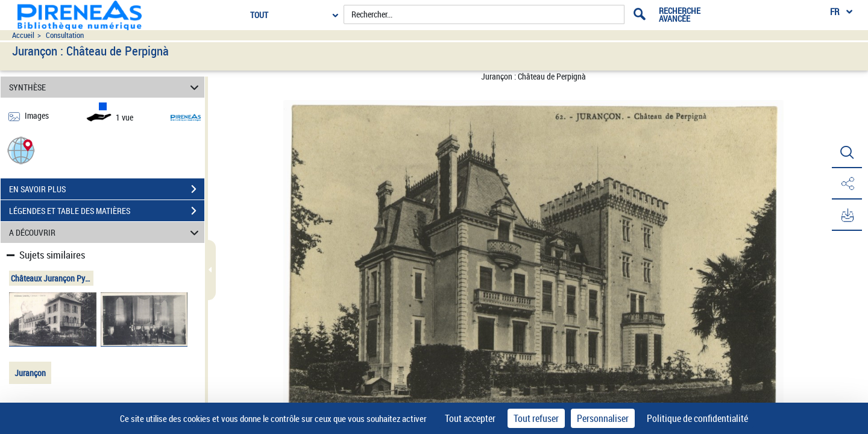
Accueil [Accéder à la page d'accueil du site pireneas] (23, 35)
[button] (21, 150)
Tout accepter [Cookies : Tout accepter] (470, 418)
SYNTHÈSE (106, 87)
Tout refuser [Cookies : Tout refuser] (536, 418)
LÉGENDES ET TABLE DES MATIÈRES (107, 211)
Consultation (65, 35)
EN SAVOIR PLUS (107, 189)
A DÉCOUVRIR (106, 232)
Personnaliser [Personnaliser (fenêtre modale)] (603, 418)
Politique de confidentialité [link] (697, 418)
